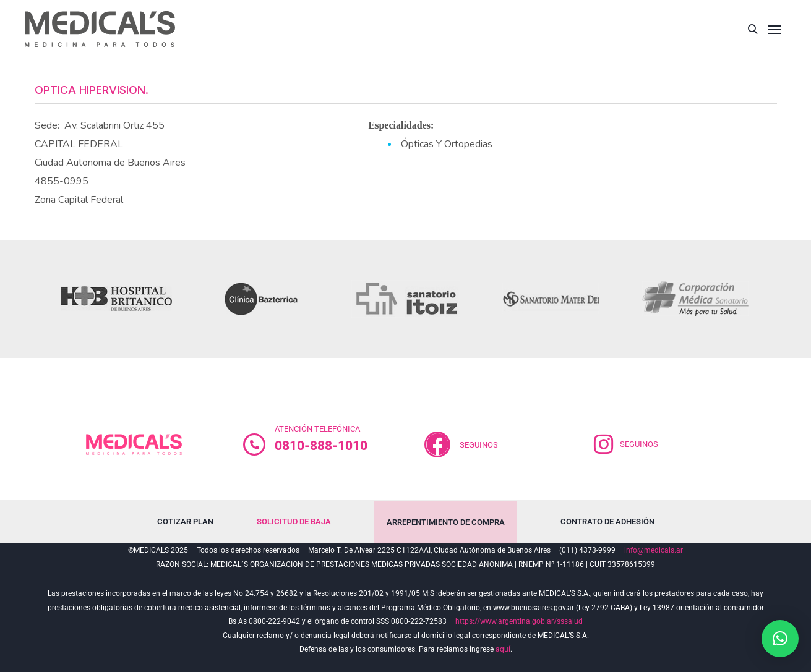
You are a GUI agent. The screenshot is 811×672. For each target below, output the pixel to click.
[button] (780, 639)
